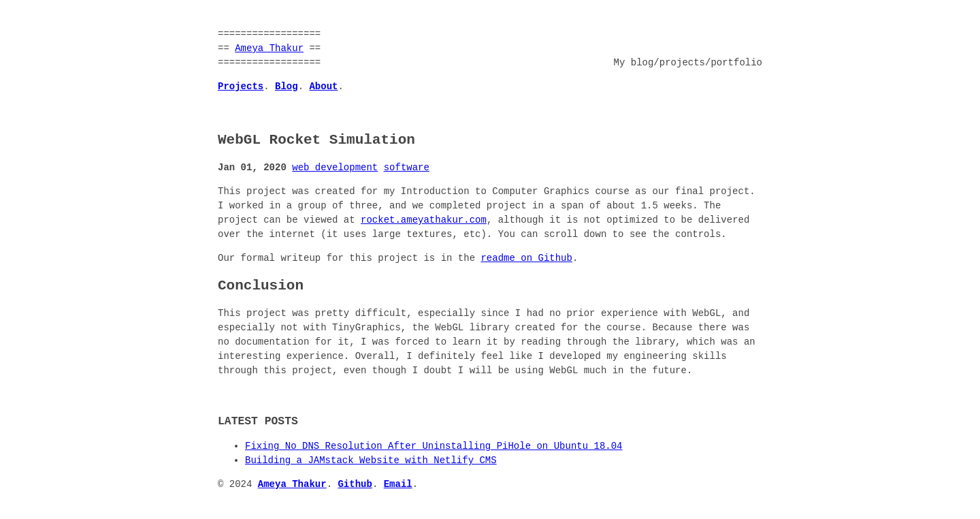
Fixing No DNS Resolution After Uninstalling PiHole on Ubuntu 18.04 (434, 446)
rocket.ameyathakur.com (424, 220)
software (407, 168)
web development (335, 168)
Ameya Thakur (269, 49)
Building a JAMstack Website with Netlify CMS (371, 461)
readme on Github (526, 258)
